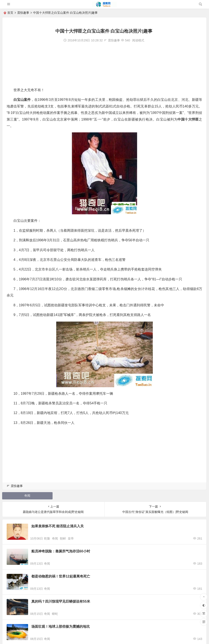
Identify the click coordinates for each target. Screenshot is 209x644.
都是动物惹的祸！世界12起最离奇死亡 (61, 576)
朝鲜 (63, 538)
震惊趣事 (23, 13)
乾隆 (47, 538)
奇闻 (27, 496)
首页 (10, 13)
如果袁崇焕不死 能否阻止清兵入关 (58, 526)
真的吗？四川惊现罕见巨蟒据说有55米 (61, 601)
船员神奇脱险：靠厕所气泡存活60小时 (61, 551)
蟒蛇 (55, 614)
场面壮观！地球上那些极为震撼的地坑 (61, 627)
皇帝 (71, 538)
